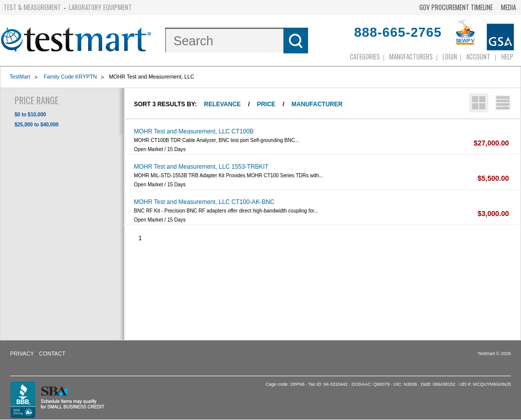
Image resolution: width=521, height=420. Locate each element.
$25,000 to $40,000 (36, 125)
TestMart (20, 77)
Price (266, 104)
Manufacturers (411, 56)
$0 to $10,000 (30, 115)
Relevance (222, 104)
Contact (52, 354)
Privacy (22, 354)
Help (507, 56)
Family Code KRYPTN (70, 77)
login (450, 56)
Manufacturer (317, 104)
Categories (365, 56)
